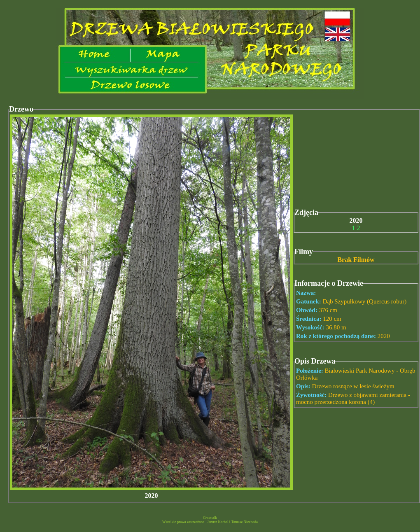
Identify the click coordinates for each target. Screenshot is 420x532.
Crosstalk (210, 518)
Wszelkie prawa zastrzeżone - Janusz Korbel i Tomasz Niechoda (210, 522)
